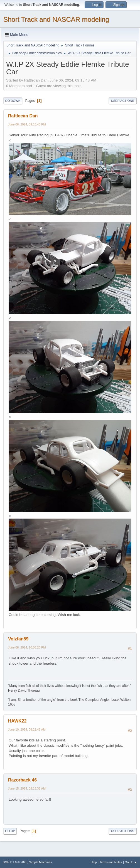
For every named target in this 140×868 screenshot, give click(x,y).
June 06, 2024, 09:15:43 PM (27, 124)
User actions (123, 101)
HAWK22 (17, 721)
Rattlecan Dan (23, 116)
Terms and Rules (111, 862)
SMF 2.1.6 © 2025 (15, 862)
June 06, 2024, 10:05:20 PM (27, 647)
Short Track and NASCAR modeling (56, 19)
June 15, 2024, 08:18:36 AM (27, 788)
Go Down (13, 101)
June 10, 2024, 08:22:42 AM (27, 729)
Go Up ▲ (131, 862)
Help (94, 862)
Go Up (10, 831)
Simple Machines (40, 862)
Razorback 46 (22, 780)
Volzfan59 (18, 639)
